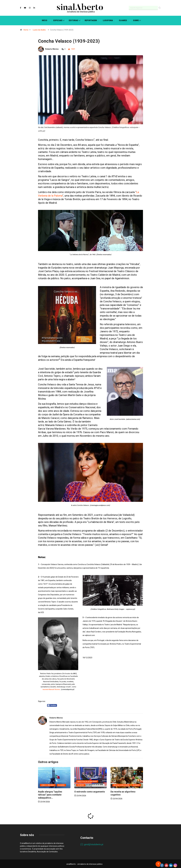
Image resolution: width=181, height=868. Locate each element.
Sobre (136, 20)
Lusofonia (108, 20)
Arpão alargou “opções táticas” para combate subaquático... (50, 794)
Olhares (123, 20)
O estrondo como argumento (90, 791)
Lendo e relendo (48, 785)
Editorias (73, 20)
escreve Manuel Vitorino (51, 689)
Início (45, 20)
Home (26, 29)
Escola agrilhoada (121, 785)
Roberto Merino (52, 49)
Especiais (58, 20)
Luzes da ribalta (39, 29)
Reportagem (91, 20)
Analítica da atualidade (87, 781)
